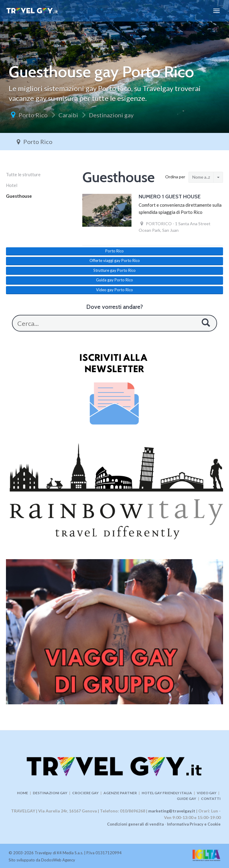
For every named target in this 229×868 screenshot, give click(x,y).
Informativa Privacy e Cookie (194, 824)
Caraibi (68, 115)
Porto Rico (33, 115)
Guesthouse (19, 196)
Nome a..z (201, 177)
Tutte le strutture (23, 174)
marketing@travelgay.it (172, 811)
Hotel (12, 185)
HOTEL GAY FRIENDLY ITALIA (167, 793)
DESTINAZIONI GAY (50, 793)
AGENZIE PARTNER (120, 793)
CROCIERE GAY (85, 793)
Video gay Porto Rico (114, 290)
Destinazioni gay (111, 115)
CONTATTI (211, 799)
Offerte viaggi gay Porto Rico (115, 260)
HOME (23, 793)
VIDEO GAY (207, 793)
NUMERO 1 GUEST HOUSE (170, 197)
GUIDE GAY (187, 799)
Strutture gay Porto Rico (114, 270)
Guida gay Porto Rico (114, 280)
